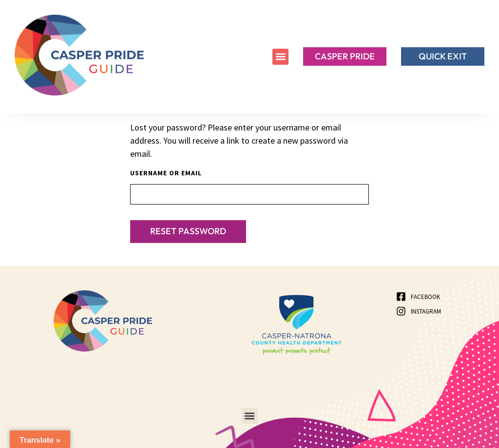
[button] (280, 57)
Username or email (166, 173)
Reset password (188, 231)
